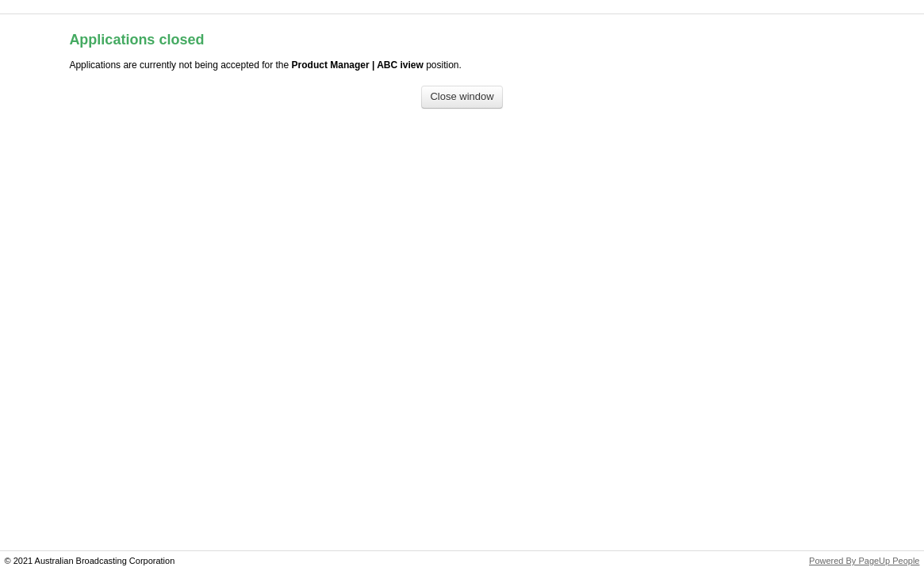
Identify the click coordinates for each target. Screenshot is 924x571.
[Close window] (462, 97)
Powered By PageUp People (864, 561)
